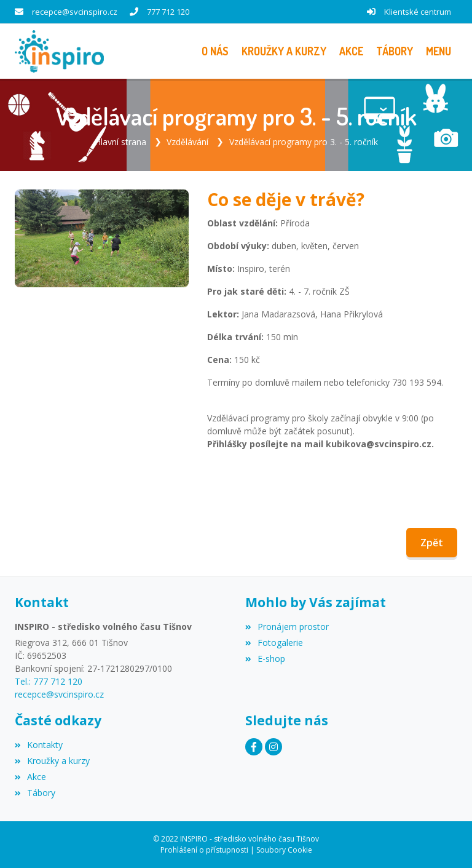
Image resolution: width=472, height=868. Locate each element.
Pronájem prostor (287, 627)
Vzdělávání (187, 142)
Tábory (35, 793)
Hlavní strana (120, 142)
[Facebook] (254, 747)
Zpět (432, 543)
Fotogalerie (274, 643)
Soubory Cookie (284, 850)
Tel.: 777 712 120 (49, 681)
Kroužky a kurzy (52, 761)
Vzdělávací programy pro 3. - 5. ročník (304, 142)
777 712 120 (168, 12)
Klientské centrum (418, 12)
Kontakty (39, 745)
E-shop (265, 659)
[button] (438, 51)
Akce (30, 777)
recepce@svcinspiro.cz (75, 12)
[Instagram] (273, 747)
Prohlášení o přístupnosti (204, 850)
